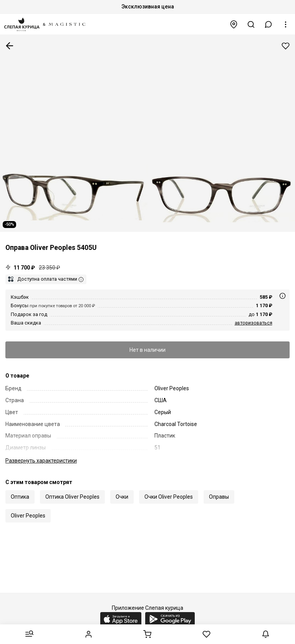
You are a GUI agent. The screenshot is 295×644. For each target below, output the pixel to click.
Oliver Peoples (28, 516)
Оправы (219, 497)
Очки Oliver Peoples (169, 497)
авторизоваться (254, 323)
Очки (122, 497)
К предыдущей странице (10, 46)
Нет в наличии (147, 350)
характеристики (41, 461)
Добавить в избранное (286, 46)
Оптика (20, 497)
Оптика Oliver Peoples (72, 497)
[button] (268, 24)
